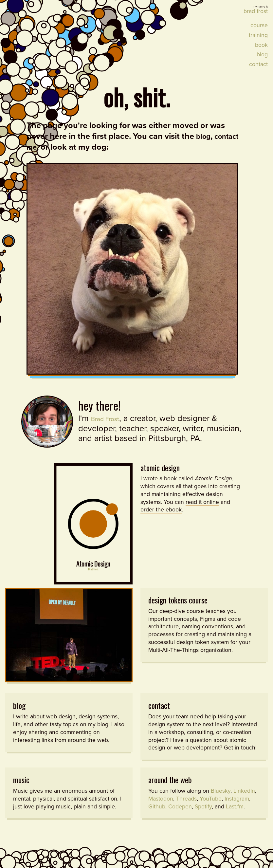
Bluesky (221, 797)
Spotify (203, 813)
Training (258, 35)
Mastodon (161, 805)
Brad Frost (109, 418)
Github (157, 813)
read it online (202, 501)
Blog (262, 55)
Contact (258, 64)
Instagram (237, 805)
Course (259, 25)
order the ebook (161, 509)
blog (204, 136)
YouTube (211, 805)
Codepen (180, 813)
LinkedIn (244, 797)
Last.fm (235, 813)
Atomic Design (160, 467)
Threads (186, 805)
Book (261, 45)
